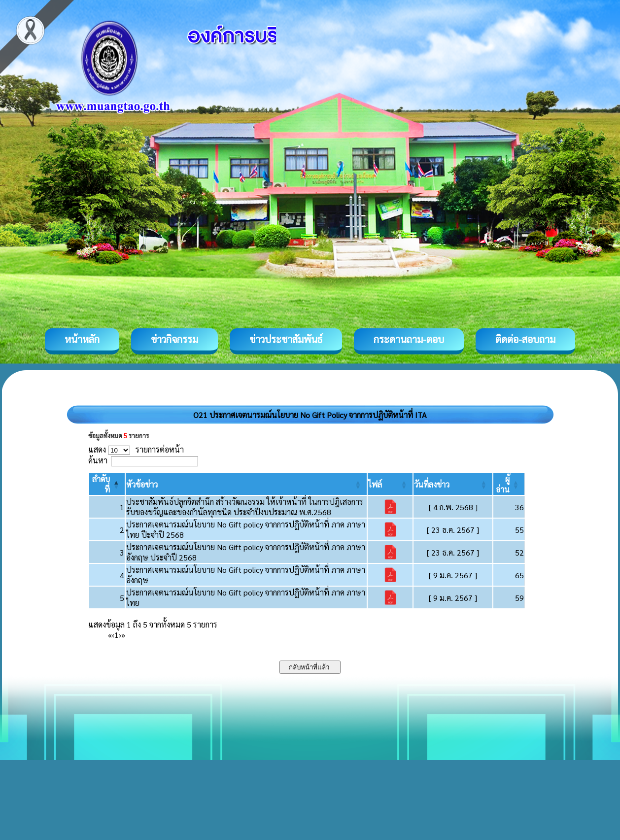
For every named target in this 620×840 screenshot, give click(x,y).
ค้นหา (98, 460)
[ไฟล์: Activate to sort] (390, 484)
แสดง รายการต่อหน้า (136, 449)
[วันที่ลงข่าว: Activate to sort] (453, 484)
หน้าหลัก (82, 339)
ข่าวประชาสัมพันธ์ (286, 339)
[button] (142, 484)
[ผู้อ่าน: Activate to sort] (509, 484)
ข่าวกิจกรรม (174, 339)
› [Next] (120, 635)
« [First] (110, 635)
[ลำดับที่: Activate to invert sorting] (107, 484)
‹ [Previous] (113, 635)
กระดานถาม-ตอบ (409, 339)
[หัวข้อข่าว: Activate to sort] (246, 484)
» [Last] (123, 635)
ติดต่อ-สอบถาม (525, 339)
